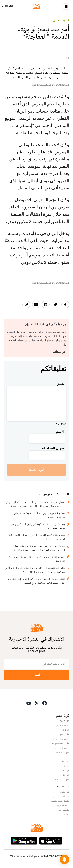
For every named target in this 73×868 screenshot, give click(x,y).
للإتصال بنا (64, 810)
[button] (64, 859)
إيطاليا (66, 766)
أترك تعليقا (36, 470)
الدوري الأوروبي (62, 753)
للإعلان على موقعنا (60, 801)
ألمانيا (66, 775)
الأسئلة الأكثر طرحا (60, 796)
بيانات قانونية (63, 805)
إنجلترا (66, 757)
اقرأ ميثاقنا (59, 352)
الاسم (60, 431)
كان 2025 (65, 721)
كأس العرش (63, 735)
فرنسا (66, 771)
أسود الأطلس (61, 21)
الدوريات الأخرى (62, 780)
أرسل (37, 675)
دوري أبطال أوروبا (60, 748)
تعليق (60, 384)
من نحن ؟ (64, 792)
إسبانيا (66, 762)
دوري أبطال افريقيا (60, 739)
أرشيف (66, 814)
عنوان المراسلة (53, 448)
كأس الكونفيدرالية (60, 744)
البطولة (66, 730)
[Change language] (8, 6)
